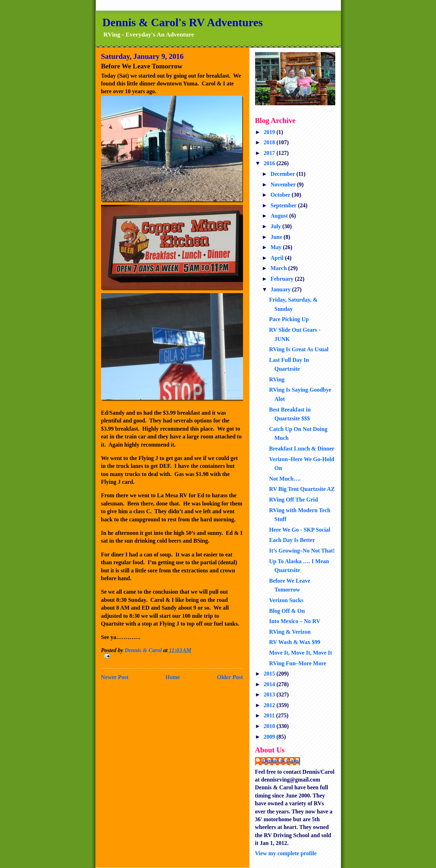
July (276, 226)
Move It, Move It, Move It (300, 653)
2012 (270, 705)
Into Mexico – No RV (294, 621)
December (283, 174)
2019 (270, 132)
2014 (270, 684)
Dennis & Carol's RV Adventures (183, 22)
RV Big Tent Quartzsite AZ (302, 489)
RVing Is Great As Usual (299, 349)
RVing (277, 379)
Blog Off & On (287, 611)
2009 (270, 737)
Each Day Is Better (292, 540)
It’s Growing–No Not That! (302, 551)
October (281, 195)
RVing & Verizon (290, 632)
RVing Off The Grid (293, 500)
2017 (270, 153)
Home (173, 677)
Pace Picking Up (289, 319)
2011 (270, 715)
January (281, 289)
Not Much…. (285, 479)
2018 (270, 142)
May (277, 247)
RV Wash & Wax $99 (294, 642)
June (277, 237)
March (279, 268)
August (280, 216)
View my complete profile (286, 853)
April (277, 258)
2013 (270, 695)
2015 (270, 674)
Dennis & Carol (281, 761)
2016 (270, 163)
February (283, 279)
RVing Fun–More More (297, 663)
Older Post (230, 677)
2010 (270, 726)
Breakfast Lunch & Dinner (302, 449)
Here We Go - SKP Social (299, 530)
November (284, 184)
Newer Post (115, 677)
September (284, 205)
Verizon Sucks (286, 600)
